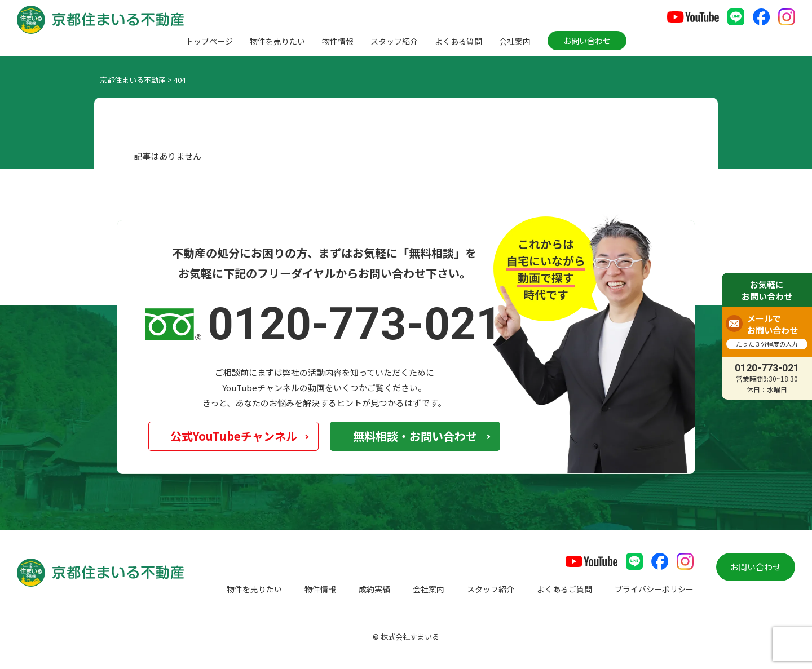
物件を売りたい (277, 41)
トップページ (209, 41)
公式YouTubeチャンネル (234, 436)
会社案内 (515, 41)
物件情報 (338, 41)
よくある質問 (458, 41)
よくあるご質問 (564, 589)
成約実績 (374, 589)
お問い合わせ (587, 41)
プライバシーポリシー (654, 589)
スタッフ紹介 (394, 41)
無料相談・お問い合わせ (415, 436)
